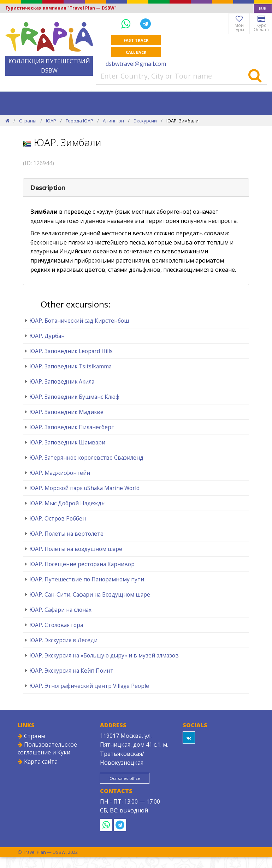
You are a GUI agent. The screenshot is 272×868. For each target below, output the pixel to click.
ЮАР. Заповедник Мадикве (66, 412)
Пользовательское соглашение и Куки (47, 748)
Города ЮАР (79, 121)
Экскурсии (145, 121)
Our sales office (126, 779)
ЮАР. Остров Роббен (58, 518)
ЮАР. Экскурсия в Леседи (63, 640)
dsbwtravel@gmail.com (136, 64)
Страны (28, 121)
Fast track (136, 40)
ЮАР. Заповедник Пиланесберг (72, 427)
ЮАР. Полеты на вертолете (66, 534)
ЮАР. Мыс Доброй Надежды (67, 503)
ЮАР (51, 121)
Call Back (136, 52)
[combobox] (263, 8)
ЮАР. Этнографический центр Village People (89, 686)
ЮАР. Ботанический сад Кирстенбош (79, 321)
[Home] (7, 121)
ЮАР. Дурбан (47, 336)
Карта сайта (38, 761)
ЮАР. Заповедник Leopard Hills (71, 351)
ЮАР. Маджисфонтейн (60, 473)
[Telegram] (146, 24)
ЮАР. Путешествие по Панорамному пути (87, 579)
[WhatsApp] (127, 24)
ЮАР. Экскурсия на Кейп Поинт (71, 671)
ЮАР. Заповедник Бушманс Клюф (74, 397)
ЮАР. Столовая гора (56, 625)
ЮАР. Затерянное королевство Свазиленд (86, 458)
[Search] (255, 76)
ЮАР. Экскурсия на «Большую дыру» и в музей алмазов (104, 655)
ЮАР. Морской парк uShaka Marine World (84, 488)
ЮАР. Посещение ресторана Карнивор (82, 564)
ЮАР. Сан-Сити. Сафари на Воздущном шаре (90, 594)
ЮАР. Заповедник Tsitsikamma (70, 366)
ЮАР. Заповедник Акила (62, 381)
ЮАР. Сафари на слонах (60, 610)
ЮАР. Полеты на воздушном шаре (76, 549)
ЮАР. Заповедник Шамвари (67, 442)
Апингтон (113, 121)
